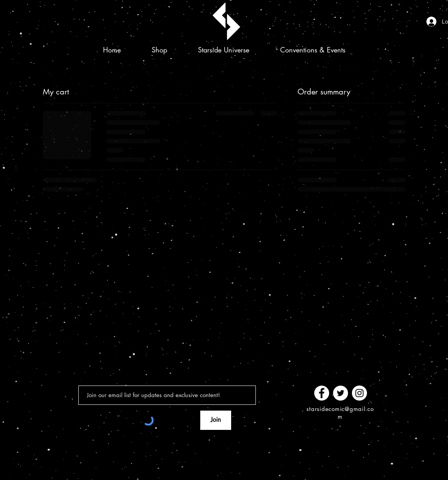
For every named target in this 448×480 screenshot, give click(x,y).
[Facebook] (322, 393)
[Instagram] (359, 393)
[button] (159, 50)
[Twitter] (341, 393)
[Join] (216, 420)
